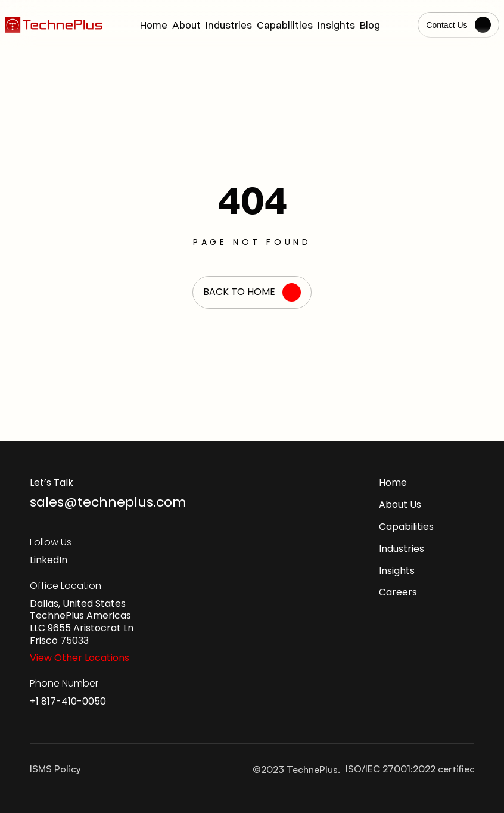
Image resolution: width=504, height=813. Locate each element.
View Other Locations (80, 658)
